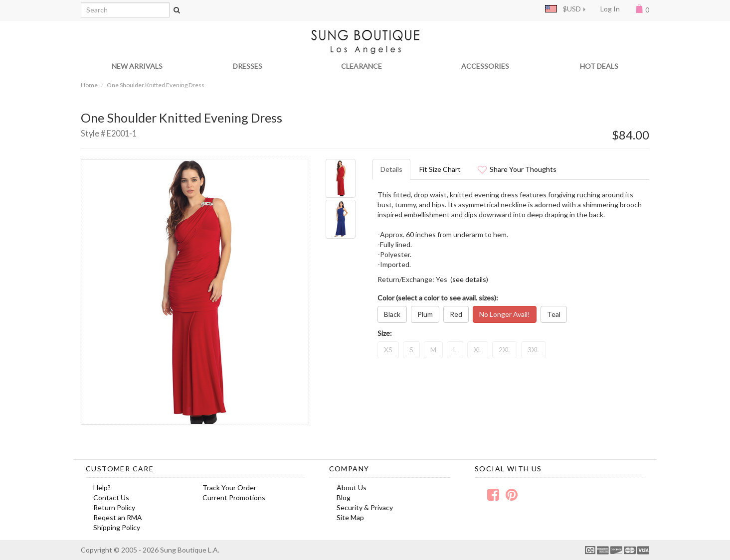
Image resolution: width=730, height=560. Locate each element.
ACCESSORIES (485, 66)
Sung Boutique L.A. (190, 550)
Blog (344, 497)
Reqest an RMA (118, 517)
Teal (554, 314)
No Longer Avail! (505, 314)
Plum (425, 314)
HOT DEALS (599, 66)
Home (89, 85)
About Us (352, 488)
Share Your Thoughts (517, 169)
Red (456, 314)
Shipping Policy (117, 527)
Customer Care (120, 469)
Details (391, 169)
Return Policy (114, 507)
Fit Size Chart (440, 169)
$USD (563, 9)
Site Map (350, 517)
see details (469, 279)
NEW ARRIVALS (137, 66)
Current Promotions (234, 497)
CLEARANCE (362, 66)
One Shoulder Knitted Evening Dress (156, 85)
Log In (610, 9)
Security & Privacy (365, 507)
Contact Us (111, 497)
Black (392, 314)
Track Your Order (229, 488)
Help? (102, 488)
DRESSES (248, 66)
